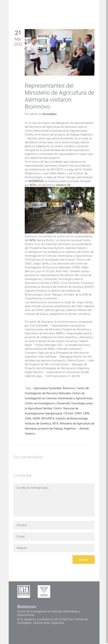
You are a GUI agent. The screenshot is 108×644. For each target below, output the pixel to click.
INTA (33, 185)
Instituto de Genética (38, 424)
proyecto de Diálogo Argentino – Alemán (63, 429)
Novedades (49, 114)
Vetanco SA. (64, 185)
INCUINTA (48, 418)
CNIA (28, 418)
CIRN (86, 413)
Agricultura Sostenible (48, 388)
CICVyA (68, 413)
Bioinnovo (69, 388)
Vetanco (30, 434)
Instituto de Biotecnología (72, 418)
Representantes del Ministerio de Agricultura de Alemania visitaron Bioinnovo (59, 96)
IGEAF (36, 418)
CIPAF (78, 413)
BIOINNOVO (36, 181)
